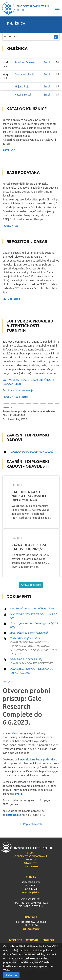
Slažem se (11, 975)
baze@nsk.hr (14, 815)
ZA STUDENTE (31, 867)
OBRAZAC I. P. (25, 638)
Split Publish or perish (29, 633)
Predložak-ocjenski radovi (31, 452)
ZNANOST (31, 860)
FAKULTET (11, 36)
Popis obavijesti (31, 824)
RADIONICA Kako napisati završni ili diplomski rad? (29, 496)
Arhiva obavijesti (31, 585)
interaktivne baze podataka (37, 759)
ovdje (18, 794)
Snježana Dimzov (25, 62)
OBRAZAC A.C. (26, 659)
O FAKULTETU (31, 863)
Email (47, 62)
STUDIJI (31, 853)
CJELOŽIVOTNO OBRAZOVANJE (31, 856)
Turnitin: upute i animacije (18, 390)
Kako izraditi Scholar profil (32, 608)
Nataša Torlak (23, 95)
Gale (15, 733)
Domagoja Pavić (24, 74)
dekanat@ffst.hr (31, 929)
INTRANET (15, 940)
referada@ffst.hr (31, 892)
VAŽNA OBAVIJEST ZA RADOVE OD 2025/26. (29, 547)
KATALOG (9, 150)
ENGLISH (48, 940)
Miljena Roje (22, 86)
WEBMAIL (32, 940)
